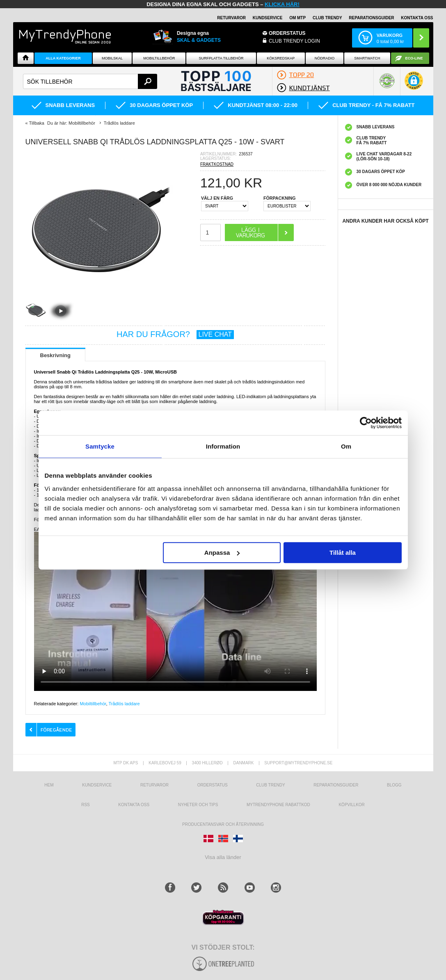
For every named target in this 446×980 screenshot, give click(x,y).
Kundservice (97, 785)
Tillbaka (37, 123)
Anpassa (222, 553)
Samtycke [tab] (100, 446)
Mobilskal (112, 58)
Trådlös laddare (124, 704)
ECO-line (414, 58)
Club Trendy (327, 18)
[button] (414, 85)
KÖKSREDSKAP (281, 58)
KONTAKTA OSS (417, 18)
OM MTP (297, 18)
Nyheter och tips (198, 805)
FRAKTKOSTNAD (217, 164)
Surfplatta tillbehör (221, 58)
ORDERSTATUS (287, 33)
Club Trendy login (294, 41)
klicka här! (282, 4)
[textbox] (90, 81)
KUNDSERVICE (268, 18)
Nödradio (325, 58)
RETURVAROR (231, 18)
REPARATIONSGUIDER (371, 18)
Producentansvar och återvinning (223, 824)
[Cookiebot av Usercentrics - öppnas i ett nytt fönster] (366, 423)
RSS (86, 805)
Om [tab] (346, 446)
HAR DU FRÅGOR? (175, 334)
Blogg (394, 785)
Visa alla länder (223, 857)
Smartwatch (367, 58)
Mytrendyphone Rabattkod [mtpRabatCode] (278, 805)
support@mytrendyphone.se (298, 763)
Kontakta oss (134, 805)
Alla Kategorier (63, 58)
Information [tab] (223, 446)
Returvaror (154, 785)
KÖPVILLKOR (351, 805)
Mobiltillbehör (159, 58)
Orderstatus (213, 785)
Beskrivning (55, 355)
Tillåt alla (343, 553)
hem (49, 785)
